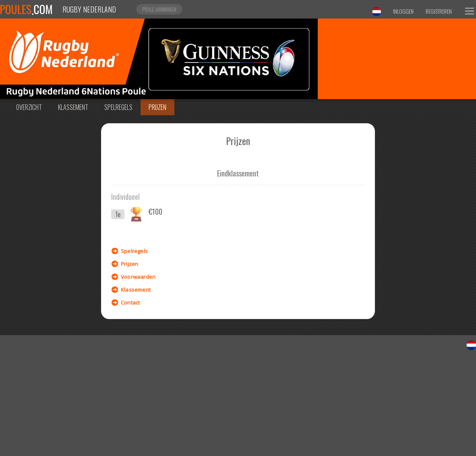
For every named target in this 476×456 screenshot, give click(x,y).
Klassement (73, 107)
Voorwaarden (138, 277)
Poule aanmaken (159, 9)
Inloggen (403, 11)
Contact (130, 303)
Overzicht (29, 107)
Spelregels (118, 107)
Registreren (439, 11)
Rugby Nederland (89, 9)
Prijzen (157, 107)
